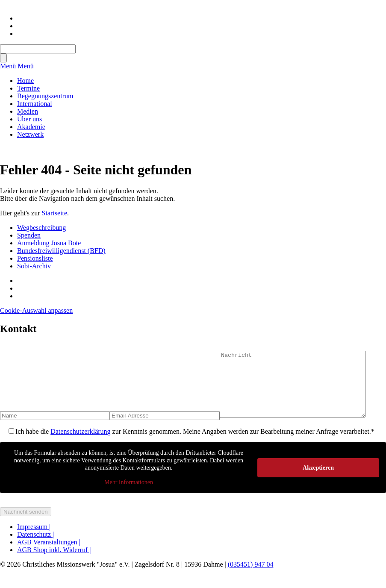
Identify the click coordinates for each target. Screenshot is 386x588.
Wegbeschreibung (41, 228)
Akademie (31, 127)
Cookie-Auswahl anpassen (36, 310)
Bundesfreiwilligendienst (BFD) (61, 251)
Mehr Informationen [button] (129, 495)
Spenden (29, 235)
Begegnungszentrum (45, 96)
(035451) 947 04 (251, 577)
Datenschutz (35, 547)
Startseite (55, 213)
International (35, 104)
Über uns (29, 119)
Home (25, 81)
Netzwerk (30, 134)
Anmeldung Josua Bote (49, 243)
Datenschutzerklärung (80, 444)
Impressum (34, 539)
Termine (28, 88)
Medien (28, 111)
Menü (9, 66)
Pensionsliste (35, 258)
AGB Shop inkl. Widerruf (54, 563)
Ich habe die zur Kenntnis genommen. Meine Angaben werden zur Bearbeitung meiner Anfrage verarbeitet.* (195, 444)
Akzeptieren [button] (318, 480)
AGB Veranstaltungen (49, 555)
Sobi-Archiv (34, 266)
